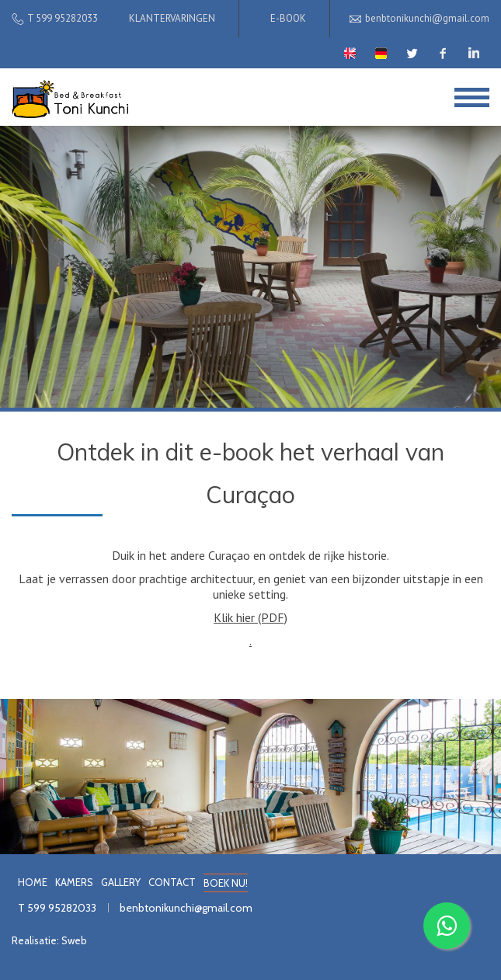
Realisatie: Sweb (49, 940)
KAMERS (74, 882)
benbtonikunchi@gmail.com (186, 908)
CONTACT (172, 882)
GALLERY (121, 882)
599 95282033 (62, 908)
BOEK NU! (226, 883)
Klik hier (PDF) (250, 617)
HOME (33, 882)
